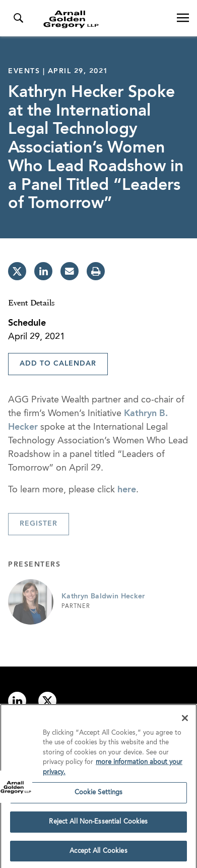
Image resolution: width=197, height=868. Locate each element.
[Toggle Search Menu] (18, 18)
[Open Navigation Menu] (183, 18)
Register (39, 524)
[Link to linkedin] (17, 701)
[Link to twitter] (47, 701)
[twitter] (17, 271)
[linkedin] (43, 271)
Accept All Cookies (98, 854)
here (127, 490)
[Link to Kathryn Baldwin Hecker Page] (31, 602)
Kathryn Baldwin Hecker (103, 596)
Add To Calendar (58, 364)
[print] (96, 271)
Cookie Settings (99, 796)
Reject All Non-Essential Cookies (98, 825)
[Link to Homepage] (103, 19)
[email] (70, 271)
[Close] (185, 721)
